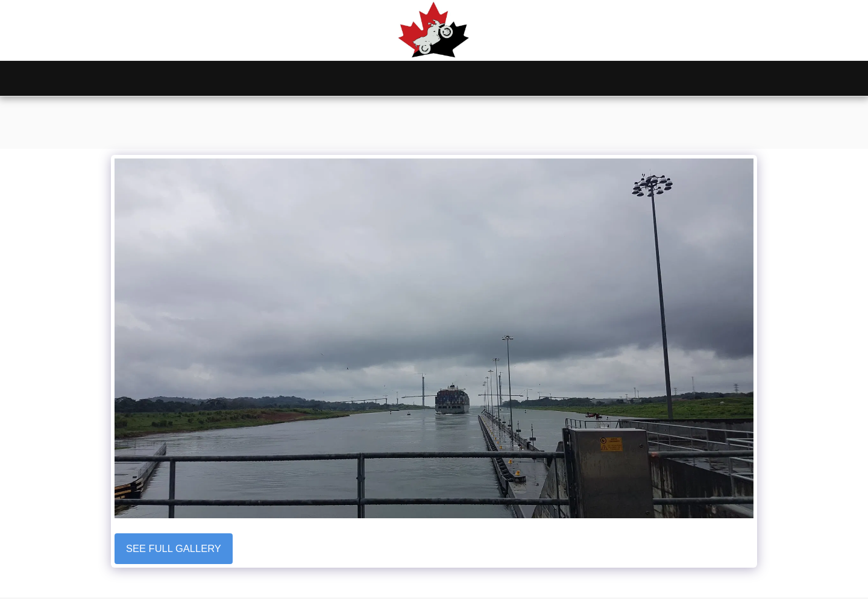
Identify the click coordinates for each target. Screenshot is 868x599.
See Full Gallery (174, 548)
